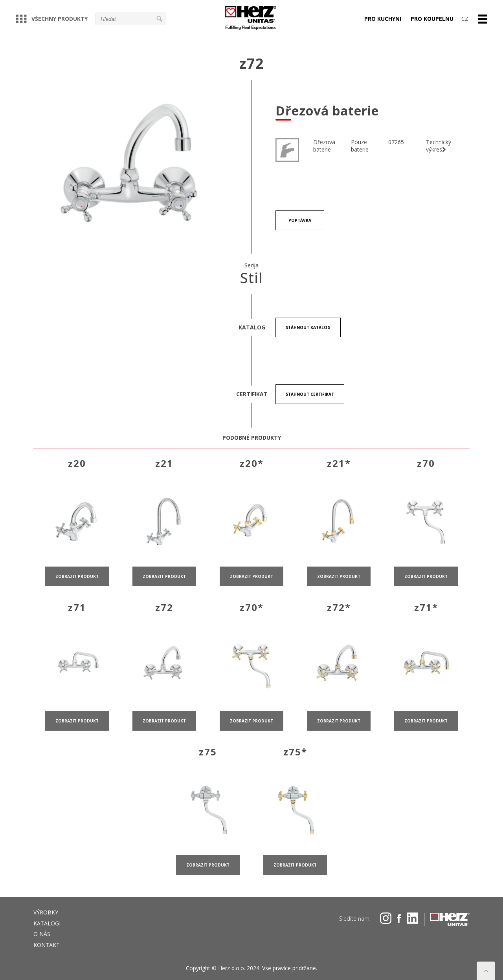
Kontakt (47, 945)
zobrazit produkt (77, 586)
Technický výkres (439, 146)
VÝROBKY (46, 912)
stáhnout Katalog (308, 327)
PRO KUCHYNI (383, 19)
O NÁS (42, 934)
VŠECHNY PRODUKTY (52, 19)
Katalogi (47, 923)
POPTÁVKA (300, 220)
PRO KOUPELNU (432, 19)
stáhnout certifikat (310, 394)
